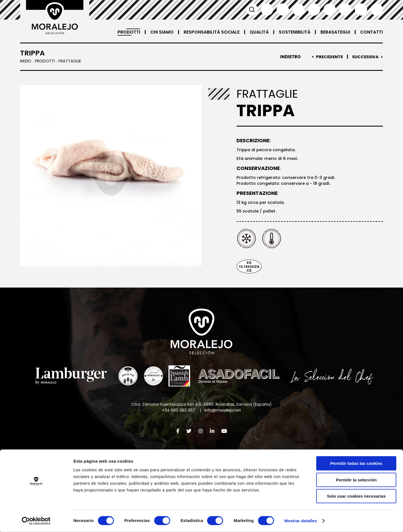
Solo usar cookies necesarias (356, 496)
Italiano (314, 10)
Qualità (259, 32)
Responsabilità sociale (211, 32)
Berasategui (335, 32)
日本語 (345, 10)
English (283, 10)
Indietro (289, 57)
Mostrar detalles (301, 521)
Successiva (365, 57)
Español (267, 10)
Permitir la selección (356, 480)
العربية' (377, 10)
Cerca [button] (251, 10)
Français (298, 10)
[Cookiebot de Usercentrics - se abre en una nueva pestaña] (36, 521)
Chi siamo (161, 32)
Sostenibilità (294, 32)
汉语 (361, 10)
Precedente (328, 57)
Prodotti (128, 32)
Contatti (371, 32)
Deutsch (330, 10)
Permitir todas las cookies (356, 464)
